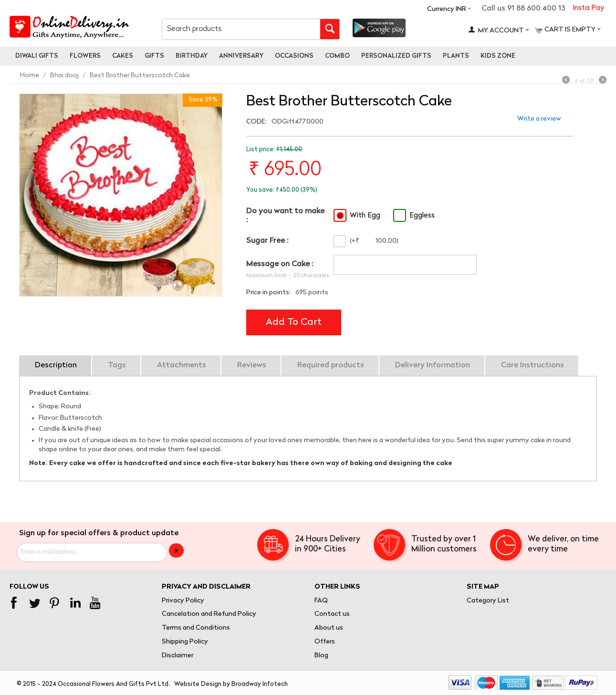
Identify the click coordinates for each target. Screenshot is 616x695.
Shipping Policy (185, 642)
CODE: (256, 122)
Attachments (182, 365)
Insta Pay (588, 8)
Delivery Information (433, 365)
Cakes (123, 56)
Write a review (539, 119)
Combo (337, 56)
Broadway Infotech (260, 684)
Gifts (154, 56)
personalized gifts (396, 56)
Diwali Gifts (37, 56)
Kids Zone (498, 56)
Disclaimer (177, 656)
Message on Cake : (280, 264)
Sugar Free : (267, 241)
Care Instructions (532, 365)
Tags (117, 365)
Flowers (85, 56)
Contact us (332, 614)
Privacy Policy (183, 601)
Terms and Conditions (196, 628)
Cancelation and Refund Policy (209, 614)
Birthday (192, 56)
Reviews (252, 365)
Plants (456, 56)
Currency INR (447, 9)
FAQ (321, 601)
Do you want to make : (285, 216)
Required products (331, 365)
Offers (325, 642)
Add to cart (294, 322)
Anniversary (241, 56)
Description (56, 365)
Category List (488, 601)
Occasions (294, 56)
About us (329, 628)
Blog (321, 656)
